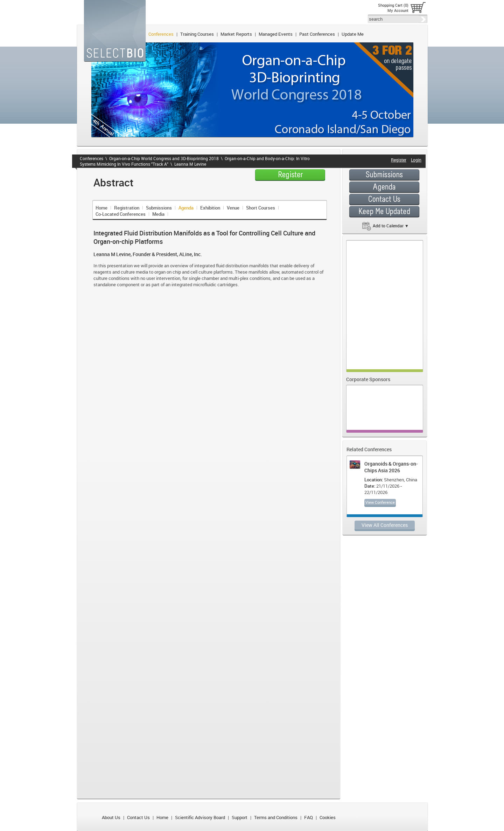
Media (158, 214)
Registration (127, 208)
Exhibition (210, 208)
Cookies (328, 817)
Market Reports (236, 34)
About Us (111, 817)
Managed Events (276, 34)
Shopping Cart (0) (393, 5)
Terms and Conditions (276, 817)
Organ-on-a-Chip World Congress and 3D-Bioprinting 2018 (164, 158)
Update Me (353, 34)
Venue (233, 208)
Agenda (186, 208)
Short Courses (261, 208)
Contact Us (138, 817)
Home (101, 208)
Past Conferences (317, 34)
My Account (398, 10)
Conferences (161, 34)
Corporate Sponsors (368, 379)
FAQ (309, 817)
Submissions (159, 208)
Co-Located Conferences (121, 214)
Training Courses (197, 34)
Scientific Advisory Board (200, 817)
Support (240, 817)
